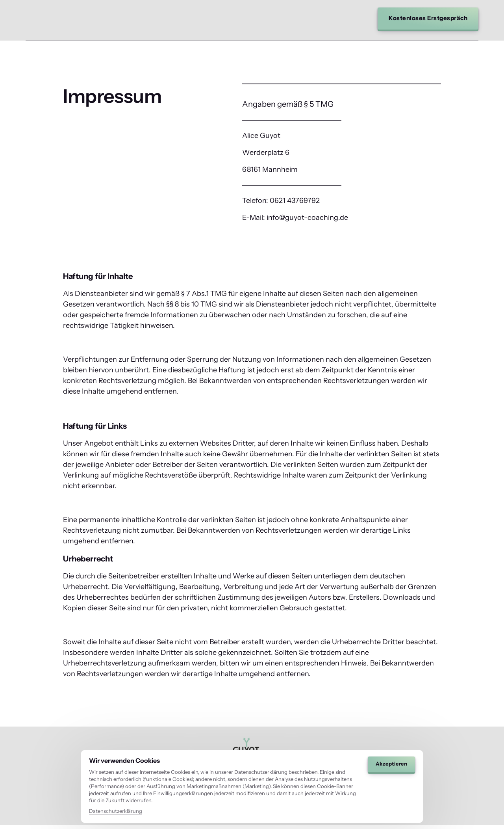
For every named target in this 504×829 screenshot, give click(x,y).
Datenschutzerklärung (116, 811)
